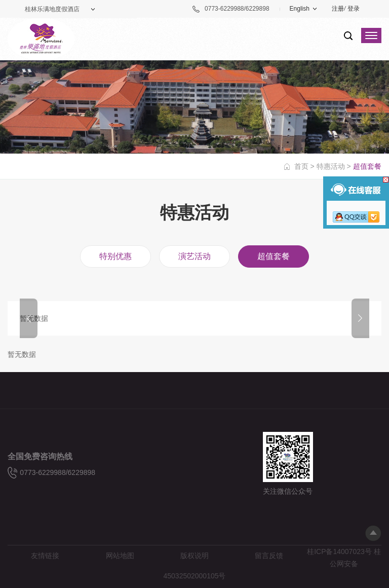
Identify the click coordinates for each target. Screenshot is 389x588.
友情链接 (45, 556)
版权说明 (194, 556)
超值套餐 (274, 256)
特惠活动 (331, 166)
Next (360, 318)
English (300, 9)
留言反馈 (269, 556)
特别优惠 (115, 256)
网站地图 (120, 556)
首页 (301, 166)
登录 (354, 9)
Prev (29, 318)
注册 (338, 9)
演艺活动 (194, 256)
